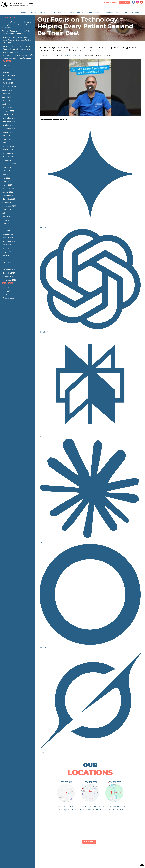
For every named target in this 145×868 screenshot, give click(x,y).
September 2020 (9, 280)
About (24, 12)
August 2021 (7, 252)
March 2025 (7, 108)
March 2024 (7, 143)
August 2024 (8, 132)
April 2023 (6, 181)
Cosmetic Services (76, 12)
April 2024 (6, 139)
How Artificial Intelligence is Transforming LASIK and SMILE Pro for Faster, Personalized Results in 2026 (18, 55)
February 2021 (8, 266)
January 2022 (8, 234)
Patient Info (99, 853)
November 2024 (9, 122)
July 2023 (6, 171)
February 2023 (8, 189)
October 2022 (8, 203)
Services (79, 853)
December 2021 (9, 238)
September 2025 (9, 86)
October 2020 (8, 276)
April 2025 (6, 104)
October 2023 (8, 160)
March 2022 (7, 227)
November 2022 (9, 199)
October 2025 (8, 83)
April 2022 (6, 224)
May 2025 (6, 101)
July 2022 (6, 213)
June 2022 (6, 217)
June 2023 (6, 174)
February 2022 (8, 231)
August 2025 (7, 90)
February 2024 (8, 146)
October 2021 (8, 245)
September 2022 (9, 206)
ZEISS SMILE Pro (66, 853)
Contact (110, 853)
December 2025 (9, 76)
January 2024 (8, 150)
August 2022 (7, 210)
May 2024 (6, 136)
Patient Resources (112, 12)
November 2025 (9, 79)
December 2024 (9, 118)
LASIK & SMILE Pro (38, 12)
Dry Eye (5, 287)
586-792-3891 (66, 782)
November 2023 (9, 157)
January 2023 (8, 192)
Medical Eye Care (57, 12)
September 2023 (9, 164)
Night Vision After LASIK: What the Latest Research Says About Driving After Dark (17, 40)
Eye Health (7, 291)
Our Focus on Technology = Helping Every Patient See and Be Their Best (85, 26)
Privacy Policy (128, 853)
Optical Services (94, 12)
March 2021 (7, 262)
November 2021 (9, 241)
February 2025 (8, 111)
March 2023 (7, 185)
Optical (89, 853)
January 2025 (8, 115)
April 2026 (6, 65)
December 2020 (9, 269)
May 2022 (6, 220)
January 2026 (8, 72)
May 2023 (6, 178)
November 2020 (9, 273)
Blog (118, 853)
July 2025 (6, 94)
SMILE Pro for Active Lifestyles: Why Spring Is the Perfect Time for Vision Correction (17, 25)
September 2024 (9, 129)
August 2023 (7, 167)
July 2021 (6, 255)
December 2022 (9, 196)
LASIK (5, 294)
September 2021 (9, 248)
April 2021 (6, 259)
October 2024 (8, 125)
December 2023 (9, 153)
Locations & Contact (132, 12)
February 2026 (8, 69)
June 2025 (6, 97)
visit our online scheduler (70, 55)
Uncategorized (8, 298)
